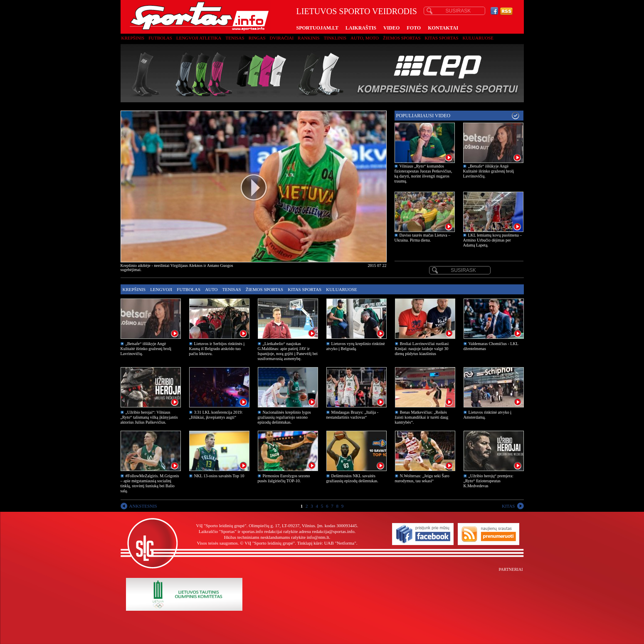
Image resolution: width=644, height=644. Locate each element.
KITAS (508, 506)
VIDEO (391, 28)
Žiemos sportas (402, 38)
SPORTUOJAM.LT (317, 28)
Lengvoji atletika (199, 38)
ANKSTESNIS (143, 506)
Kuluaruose (478, 38)
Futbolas (160, 38)
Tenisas (235, 38)
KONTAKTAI (443, 28)
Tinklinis (335, 38)
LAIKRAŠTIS (361, 28)
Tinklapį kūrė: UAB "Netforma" (327, 543)
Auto (211, 289)
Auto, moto (365, 38)
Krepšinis (133, 38)
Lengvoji (161, 289)
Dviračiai (282, 38)
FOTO (414, 28)
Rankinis (309, 38)
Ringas (257, 38)
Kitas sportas (442, 38)
